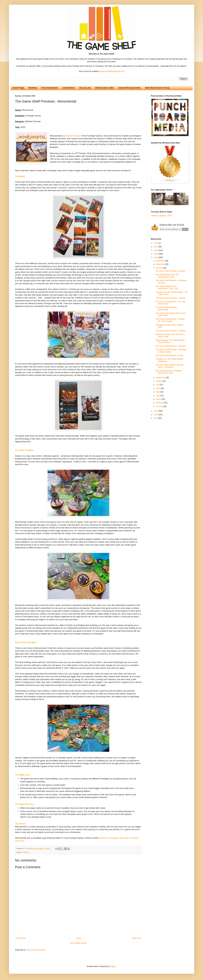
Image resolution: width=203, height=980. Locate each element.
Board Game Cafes (105, 88)
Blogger (113, 966)
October (159, 268)
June (158, 388)
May (158, 392)
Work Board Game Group (157, 88)
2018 (156, 257)
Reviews (33, 88)
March (159, 399)
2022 (156, 243)
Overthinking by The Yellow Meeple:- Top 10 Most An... (171, 341)
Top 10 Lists (85, 88)
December (160, 261)
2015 (156, 418)
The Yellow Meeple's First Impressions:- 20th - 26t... (167, 287)
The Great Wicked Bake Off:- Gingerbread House (167, 276)
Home (79, 938)
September (161, 378)
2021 (156, 247)
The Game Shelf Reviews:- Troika (169, 355)
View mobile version (78, 943)
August (159, 381)
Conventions (69, 88)
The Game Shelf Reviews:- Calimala (170, 346)
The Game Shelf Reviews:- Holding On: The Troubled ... (170, 320)
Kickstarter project (73, 136)
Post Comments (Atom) (36, 950)
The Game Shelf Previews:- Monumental (167, 309)
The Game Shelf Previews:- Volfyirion (171, 331)
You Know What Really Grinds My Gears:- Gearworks (169, 366)
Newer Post (21, 938)
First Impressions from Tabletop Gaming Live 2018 (168, 372)
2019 (156, 254)
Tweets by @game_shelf (161, 216)
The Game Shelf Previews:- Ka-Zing (170, 298)
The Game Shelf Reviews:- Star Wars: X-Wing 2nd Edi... (171, 351)
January (159, 406)
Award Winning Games (129, 88)
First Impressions (50, 88)
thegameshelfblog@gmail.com (112, 71)
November (160, 264)
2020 (156, 250)
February (160, 403)
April (158, 396)
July (158, 385)
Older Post (137, 938)
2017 (156, 411)
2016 (156, 415)
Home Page (18, 88)
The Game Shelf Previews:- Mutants (170, 271)
